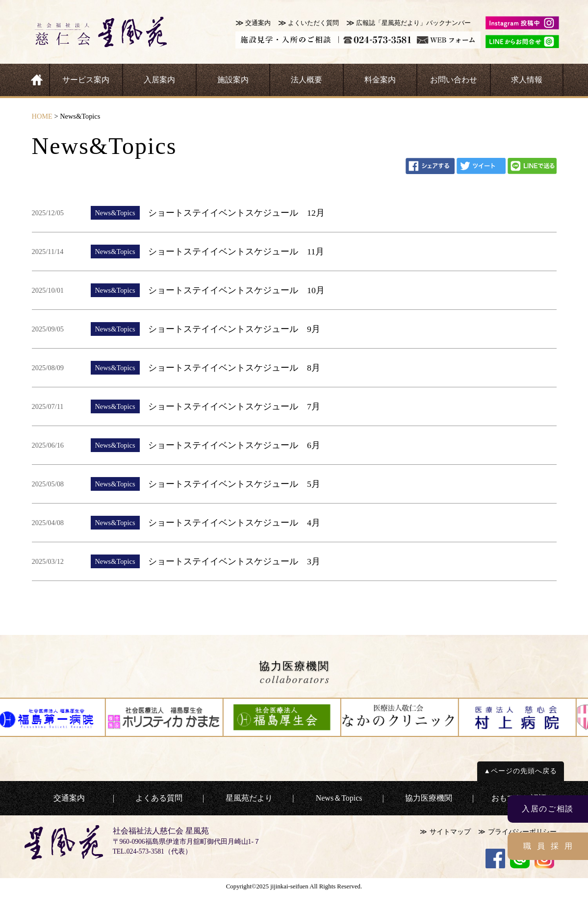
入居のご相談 (548, 809)
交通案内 (258, 23)
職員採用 (551, 846)
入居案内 (159, 80)
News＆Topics (339, 798)
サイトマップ (450, 832)
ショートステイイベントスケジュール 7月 (234, 406)
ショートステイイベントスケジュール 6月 (234, 445)
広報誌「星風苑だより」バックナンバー (413, 23)
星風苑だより (249, 798)
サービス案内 (86, 80)
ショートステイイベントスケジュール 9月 (234, 329)
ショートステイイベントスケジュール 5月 (234, 484)
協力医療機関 (429, 798)
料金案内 (380, 80)
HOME (42, 116)
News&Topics (115, 213)
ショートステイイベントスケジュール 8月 (234, 368)
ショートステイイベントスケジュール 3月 (234, 561)
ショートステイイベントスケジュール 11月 (236, 252)
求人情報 (527, 80)
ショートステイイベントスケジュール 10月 (236, 290)
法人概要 (307, 80)
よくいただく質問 (313, 23)
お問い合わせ (454, 80)
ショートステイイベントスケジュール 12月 (236, 213)
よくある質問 (159, 798)
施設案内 (233, 80)
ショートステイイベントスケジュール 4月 (234, 523)
